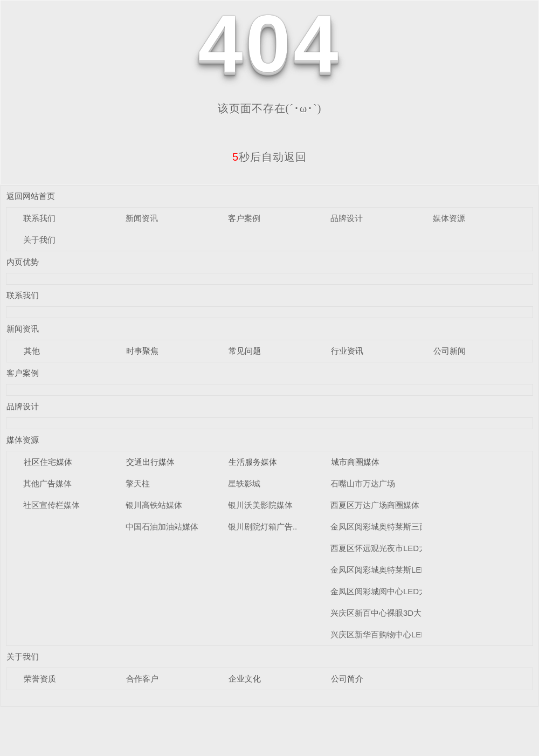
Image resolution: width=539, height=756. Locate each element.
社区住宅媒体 (48, 462)
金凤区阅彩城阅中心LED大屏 (383, 591)
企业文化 (245, 679)
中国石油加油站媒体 (162, 527)
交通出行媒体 (150, 462)
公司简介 (347, 679)
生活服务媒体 (253, 462)
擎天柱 (138, 483)
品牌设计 (347, 218)
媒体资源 (449, 218)
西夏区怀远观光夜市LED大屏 (383, 548)
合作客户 (142, 679)
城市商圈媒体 (355, 462)
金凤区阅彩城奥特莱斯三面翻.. (385, 527)
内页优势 (23, 262)
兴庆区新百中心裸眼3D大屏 (380, 613)
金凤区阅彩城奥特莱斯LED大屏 (387, 570)
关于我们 (39, 240)
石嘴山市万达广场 (363, 483)
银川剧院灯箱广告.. (262, 527)
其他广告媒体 (47, 483)
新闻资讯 (142, 218)
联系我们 (39, 218)
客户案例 (244, 218)
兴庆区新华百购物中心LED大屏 (387, 634)
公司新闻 (450, 351)
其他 (32, 351)
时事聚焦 (142, 351)
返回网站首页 (31, 196)
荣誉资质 (40, 679)
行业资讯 (347, 351)
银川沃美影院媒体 (260, 505)
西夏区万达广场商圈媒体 (375, 505)
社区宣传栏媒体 (51, 505)
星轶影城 (244, 483)
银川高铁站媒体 (154, 505)
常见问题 (245, 351)
